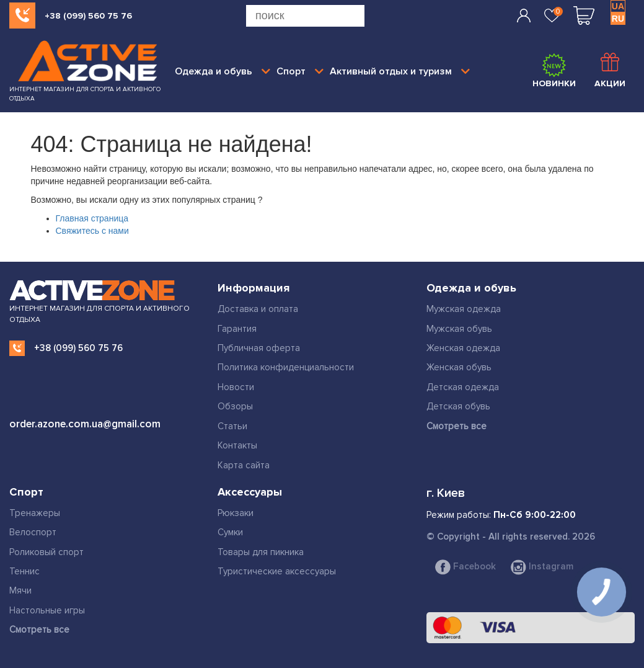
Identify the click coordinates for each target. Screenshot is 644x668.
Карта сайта (244, 465)
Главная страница (92, 218)
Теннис (24, 571)
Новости (236, 387)
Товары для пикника (261, 552)
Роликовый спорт (46, 552)
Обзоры (235, 406)
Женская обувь (459, 367)
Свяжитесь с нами (92, 231)
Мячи (20, 590)
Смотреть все (457, 426)
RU (618, 19)
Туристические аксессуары (277, 571)
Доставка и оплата (258, 309)
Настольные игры (47, 610)
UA (618, 6)
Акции (610, 71)
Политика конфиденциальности (286, 367)
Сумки (230, 532)
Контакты (237, 445)
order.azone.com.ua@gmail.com (85, 424)
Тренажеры (35, 513)
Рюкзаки (236, 513)
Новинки (554, 71)
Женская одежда (463, 348)
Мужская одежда (464, 309)
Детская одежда (463, 387)
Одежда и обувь (223, 71)
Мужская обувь (459, 329)
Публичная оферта (259, 348)
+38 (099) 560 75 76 (88, 16)
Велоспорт (33, 532)
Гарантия (237, 329)
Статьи (232, 426)
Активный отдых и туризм (400, 71)
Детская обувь (458, 406)
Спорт (300, 71)
